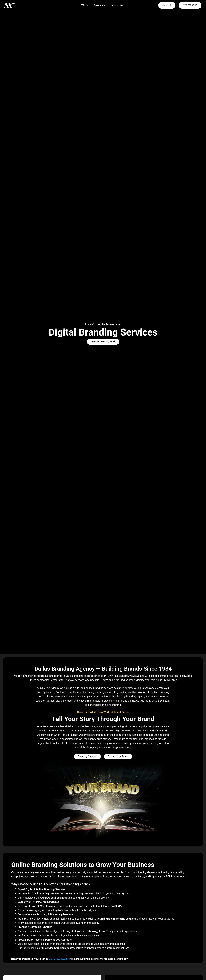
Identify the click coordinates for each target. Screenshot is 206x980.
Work (85, 5)
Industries (117, 5)
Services (99, 5)
